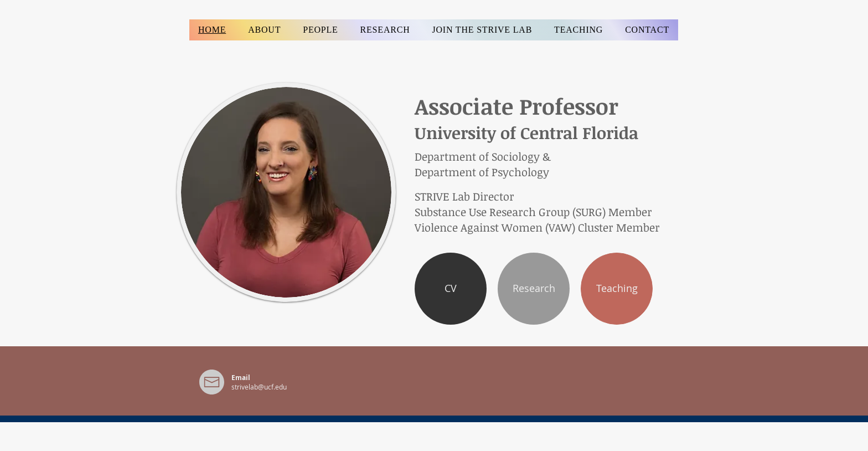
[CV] (451, 289)
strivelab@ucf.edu (259, 387)
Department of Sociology (477, 156)
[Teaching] (617, 289)
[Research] (534, 289)
